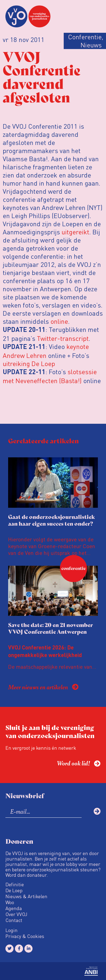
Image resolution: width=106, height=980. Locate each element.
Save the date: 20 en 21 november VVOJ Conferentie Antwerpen (51, 628)
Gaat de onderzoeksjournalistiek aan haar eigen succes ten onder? (52, 520)
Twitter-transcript (63, 338)
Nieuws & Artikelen (26, 896)
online (59, 321)
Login (12, 930)
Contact (14, 920)
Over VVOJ (16, 914)
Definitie (15, 884)
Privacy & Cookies (25, 936)
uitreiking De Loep (29, 363)
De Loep (14, 890)
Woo (10, 902)
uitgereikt (75, 232)
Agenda (14, 908)
